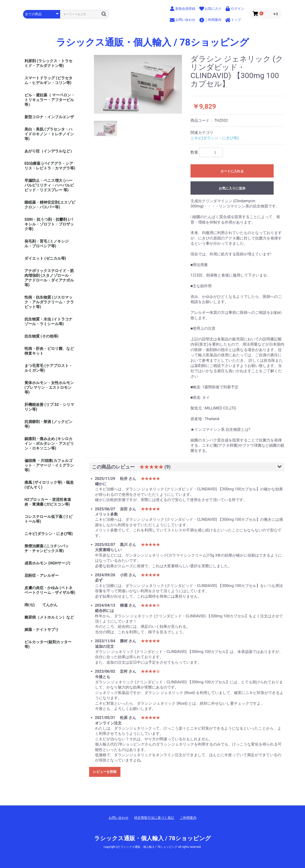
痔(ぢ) (30, 605)
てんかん (50, 605)
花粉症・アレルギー (42, 575)
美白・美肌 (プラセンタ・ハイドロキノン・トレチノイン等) (49, 134)
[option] (138, 84)
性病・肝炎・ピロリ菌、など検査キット (49, 351)
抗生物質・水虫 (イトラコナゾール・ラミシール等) (48, 321)
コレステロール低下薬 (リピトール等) (48, 519)
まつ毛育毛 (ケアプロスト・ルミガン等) (48, 368)
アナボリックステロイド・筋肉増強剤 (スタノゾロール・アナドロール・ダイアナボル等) (49, 278)
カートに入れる (232, 171)
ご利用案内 (188, 818)
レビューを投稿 (105, 772)
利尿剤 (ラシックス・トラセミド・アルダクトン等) (48, 63)
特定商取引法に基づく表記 (154, 818)
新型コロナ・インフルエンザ (49, 117)
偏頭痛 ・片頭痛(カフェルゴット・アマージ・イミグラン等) (49, 465)
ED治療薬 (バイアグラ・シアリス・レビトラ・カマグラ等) (50, 166)
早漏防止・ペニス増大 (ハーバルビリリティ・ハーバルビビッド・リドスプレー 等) (49, 185)
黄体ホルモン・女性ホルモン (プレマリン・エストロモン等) (49, 387)
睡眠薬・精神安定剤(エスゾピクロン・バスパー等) (50, 205)
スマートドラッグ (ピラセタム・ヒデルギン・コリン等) (48, 80)
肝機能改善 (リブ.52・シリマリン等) (49, 407)
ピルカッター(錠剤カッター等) (48, 644)
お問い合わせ (119, 818)
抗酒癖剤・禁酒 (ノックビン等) (48, 424)
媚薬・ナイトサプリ (42, 630)
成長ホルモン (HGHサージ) (47, 563)
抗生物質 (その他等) (41, 336)
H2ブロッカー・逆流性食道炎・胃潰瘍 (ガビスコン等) (48, 502)
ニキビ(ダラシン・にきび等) (49, 534)
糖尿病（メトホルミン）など (49, 617)
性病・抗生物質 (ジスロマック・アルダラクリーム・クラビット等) (49, 302)
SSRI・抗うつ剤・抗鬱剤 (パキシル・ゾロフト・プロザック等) (49, 224)
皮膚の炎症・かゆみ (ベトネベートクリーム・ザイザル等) (50, 590)
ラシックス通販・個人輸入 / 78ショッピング (152, 42)
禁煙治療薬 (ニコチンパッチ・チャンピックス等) (47, 548)
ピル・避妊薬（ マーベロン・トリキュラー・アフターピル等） (50, 100)
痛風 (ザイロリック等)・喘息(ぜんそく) (49, 485)
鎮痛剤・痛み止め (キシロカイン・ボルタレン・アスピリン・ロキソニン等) (49, 443)
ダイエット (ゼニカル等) (45, 258)
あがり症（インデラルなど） (49, 151)
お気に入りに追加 (232, 188)
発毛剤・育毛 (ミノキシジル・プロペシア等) (47, 244)
